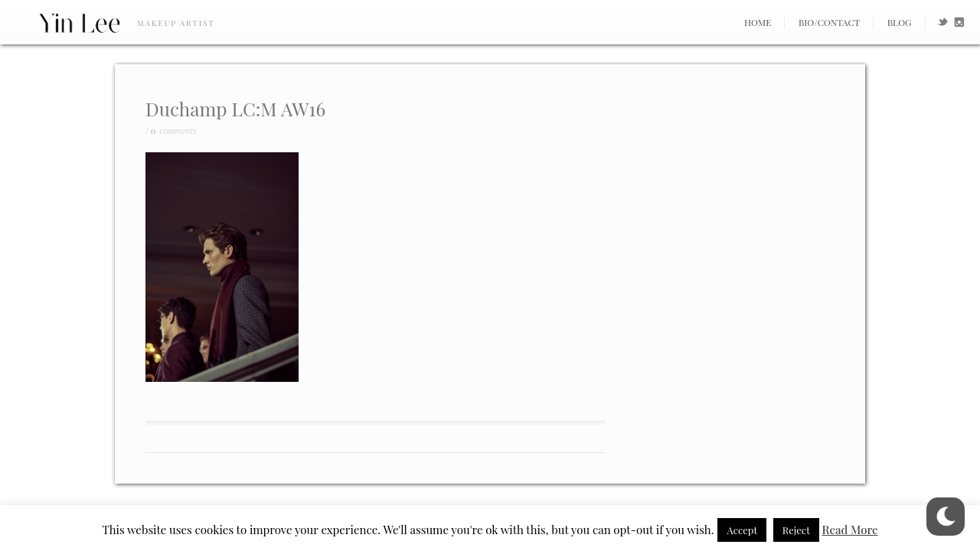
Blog (900, 22)
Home (758, 22)
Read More (850, 530)
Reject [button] (796, 530)
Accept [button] (742, 530)
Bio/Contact (829, 22)
